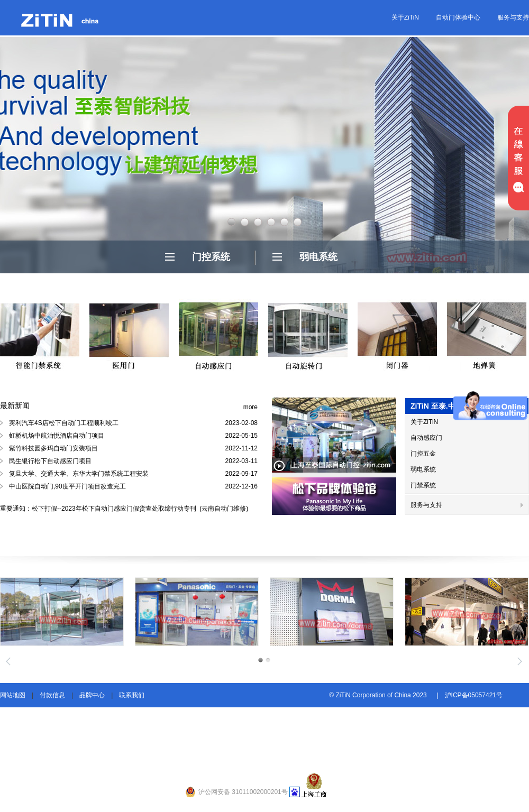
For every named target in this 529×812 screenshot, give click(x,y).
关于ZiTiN (405, 17)
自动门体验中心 (458, 17)
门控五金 (423, 454)
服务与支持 (513, 17)
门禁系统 (423, 485)
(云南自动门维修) (223, 509)
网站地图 (13, 695)
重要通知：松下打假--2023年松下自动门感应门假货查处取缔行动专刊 (99, 509)
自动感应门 (426, 438)
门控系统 (211, 257)
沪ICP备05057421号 (474, 695)
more (250, 407)
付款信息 (52, 695)
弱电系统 (318, 257)
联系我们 (132, 695)
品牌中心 (92, 695)
